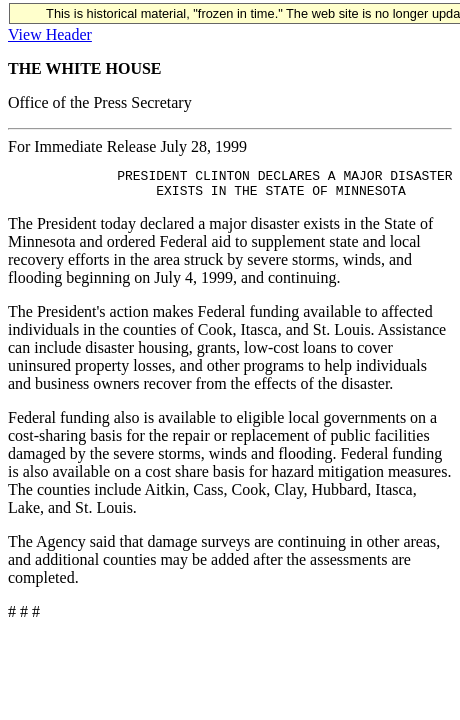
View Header (50, 34)
